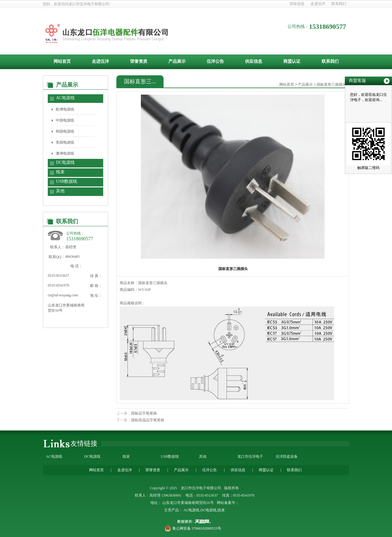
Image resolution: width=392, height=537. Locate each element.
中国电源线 (65, 120)
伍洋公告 (215, 61)
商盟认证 (292, 61)
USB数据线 (67, 181)
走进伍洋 (318, 4)
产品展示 (177, 61)
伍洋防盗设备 (287, 456)
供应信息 (297, 4)
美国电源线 (65, 142)
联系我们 (339, 4)
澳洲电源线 (65, 153)
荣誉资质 (139, 61)
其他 (60, 191)
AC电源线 (65, 98)
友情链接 (84, 443)
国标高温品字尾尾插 (148, 420)
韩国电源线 (65, 131)
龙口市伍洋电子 (250, 456)
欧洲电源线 (65, 109)
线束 (60, 172)
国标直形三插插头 (331, 84)
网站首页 (62, 61)
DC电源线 (65, 162)
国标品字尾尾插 (144, 413)
